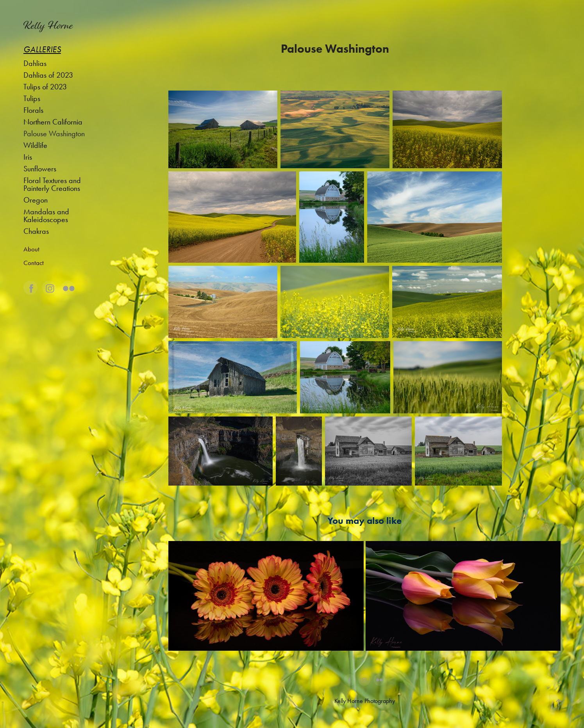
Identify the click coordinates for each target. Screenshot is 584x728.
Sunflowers (40, 169)
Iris (28, 157)
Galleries (42, 50)
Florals (33, 110)
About (31, 249)
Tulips (32, 98)
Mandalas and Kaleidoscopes (46, 215)
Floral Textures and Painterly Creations (52, 184)
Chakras (36, 231)
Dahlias (35, 63)
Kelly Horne (48, 25)
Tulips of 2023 (45, 87)
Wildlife (35, 145)
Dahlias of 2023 (48, 75)
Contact (34, 263)
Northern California (53, 122)
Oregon (36, 200)
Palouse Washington (54, 133)
